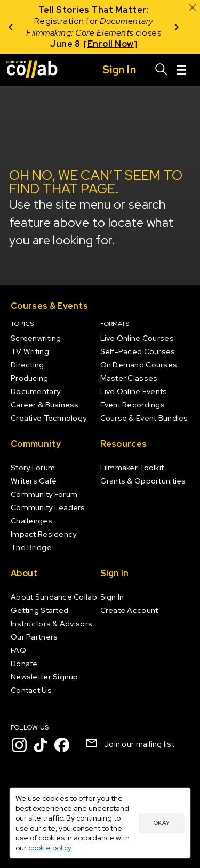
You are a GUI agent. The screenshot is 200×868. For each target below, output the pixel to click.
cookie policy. (50, 848)
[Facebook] (62, 745)
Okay (162, 823)
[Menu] (181, 70)
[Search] (162, 70)
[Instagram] (19, 745)
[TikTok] (41, 745)
